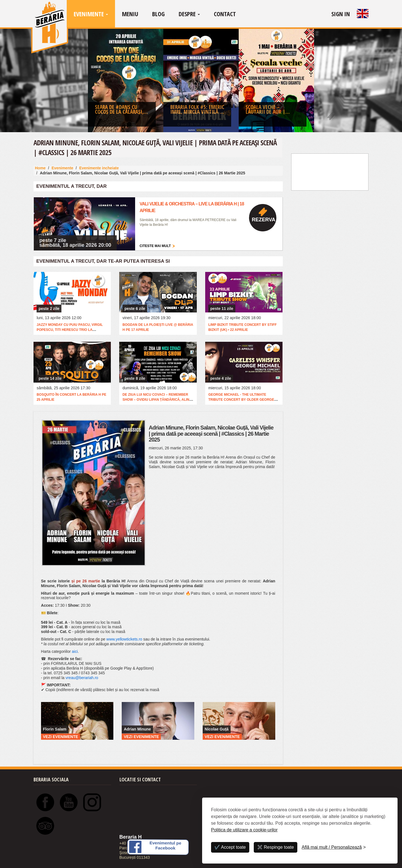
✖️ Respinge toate (276, 847)
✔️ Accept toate (230, 847)
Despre (189, 14)
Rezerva (264, 220)
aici (75, 651)
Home (40, 168)
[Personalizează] (334, 847)
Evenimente (91, 14)
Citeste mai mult (155, 246)
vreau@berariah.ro (82, 678)
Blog (158, 14)
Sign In (341, 14)
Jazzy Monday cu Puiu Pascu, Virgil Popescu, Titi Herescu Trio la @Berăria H (70, 330)
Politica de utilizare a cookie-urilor (244, 830)
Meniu (130, 14)
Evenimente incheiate (99, 168)
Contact (225, 14)
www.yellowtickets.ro (124, 639)
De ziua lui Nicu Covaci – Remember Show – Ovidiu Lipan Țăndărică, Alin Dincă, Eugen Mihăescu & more (156, 400)
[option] (126, 82)
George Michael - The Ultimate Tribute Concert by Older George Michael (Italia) (241, 400)
